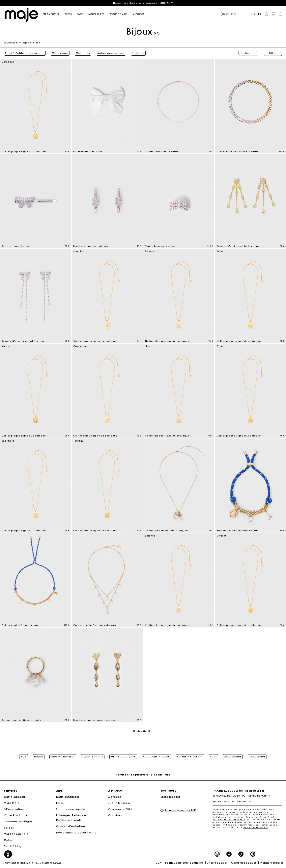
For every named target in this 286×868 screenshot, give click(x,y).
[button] (54, 14)
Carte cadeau (14, 797)
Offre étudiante (16, 815)
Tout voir (138, 53)
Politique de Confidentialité (229, 820)
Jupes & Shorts (93, 757)
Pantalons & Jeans (156, 757)
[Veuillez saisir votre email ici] (247, 802)
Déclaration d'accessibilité (76, 833)
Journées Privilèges (16, 43)
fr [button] (260, 14)
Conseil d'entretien (71, 826)
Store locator (170, 797)
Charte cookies (217, 863)
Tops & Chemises (63, 757)
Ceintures (83, 53)
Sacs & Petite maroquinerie (25, 53)
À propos (115, 797)
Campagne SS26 (120, 809)
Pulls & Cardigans (123, 757)
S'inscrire (279, 802)
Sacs (214, 757)
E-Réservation (14, 809)
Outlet (9, 840)
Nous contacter (68, 797)
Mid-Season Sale (16, 834)
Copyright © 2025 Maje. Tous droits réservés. (32, 863)
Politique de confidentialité (184, 863)
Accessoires (233, 757)
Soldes (9, 828)
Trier (248, 53)
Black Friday (13, 846)
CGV (159, 863)
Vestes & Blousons (190, 757)
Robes (39, 757)
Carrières (115, 815)
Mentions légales (272, 863)
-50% (24, 757)
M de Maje (12, 803)
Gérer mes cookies (244, 863)
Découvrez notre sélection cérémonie (143, 3)
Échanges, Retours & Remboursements (71, 818)
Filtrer (273, 53)
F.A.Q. (60, 803)
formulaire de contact (255, 827)
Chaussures (60, 53)
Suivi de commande (71, 809)
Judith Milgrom (119, 803)
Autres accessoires (111, 53)
